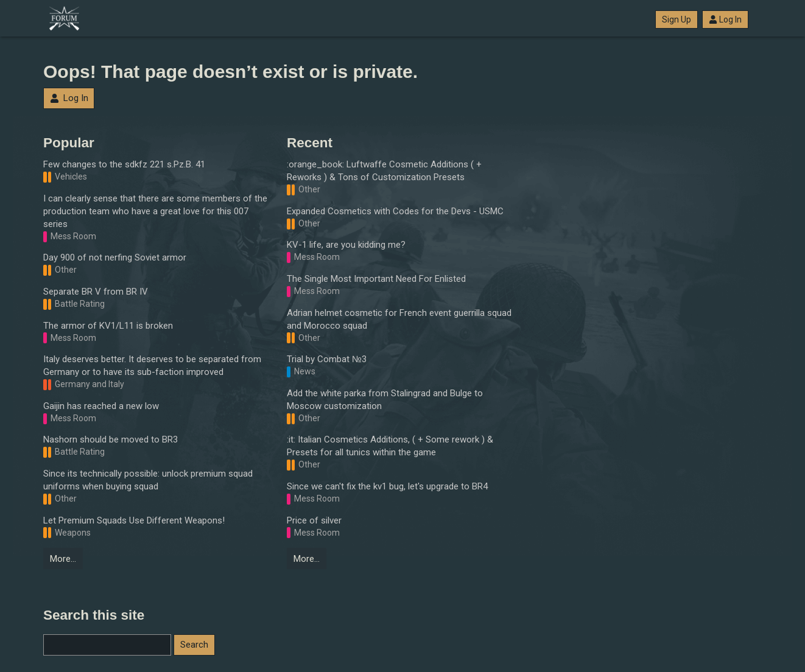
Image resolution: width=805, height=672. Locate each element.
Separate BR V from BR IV (96, 292)
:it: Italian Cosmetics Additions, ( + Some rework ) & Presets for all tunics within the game (390, 446)
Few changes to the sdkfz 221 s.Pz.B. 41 (124, 164)
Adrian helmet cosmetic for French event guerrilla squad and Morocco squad (399, 319)
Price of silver (314, 520)
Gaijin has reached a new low (101, 406)
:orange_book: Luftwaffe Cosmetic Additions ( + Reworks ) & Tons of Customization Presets (384, 171)
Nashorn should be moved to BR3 (111, 439)
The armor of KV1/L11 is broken (108, 326)
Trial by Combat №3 (327, 359)
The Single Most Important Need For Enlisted (376, 279)
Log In (725, 19)
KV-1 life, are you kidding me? (346, 245)
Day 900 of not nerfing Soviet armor (115, 257)
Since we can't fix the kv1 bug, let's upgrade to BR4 (387, 486)
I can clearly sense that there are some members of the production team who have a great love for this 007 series (155, 211)
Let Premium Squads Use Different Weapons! (134, 520)
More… (63, 559)
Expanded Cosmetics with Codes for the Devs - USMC (395, 211)
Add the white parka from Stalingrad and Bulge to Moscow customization (385, 400)
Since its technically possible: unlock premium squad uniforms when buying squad (148, 480)
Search (194, 645)
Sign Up (677, 19)
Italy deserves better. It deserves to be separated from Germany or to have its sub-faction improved (152, 366)
